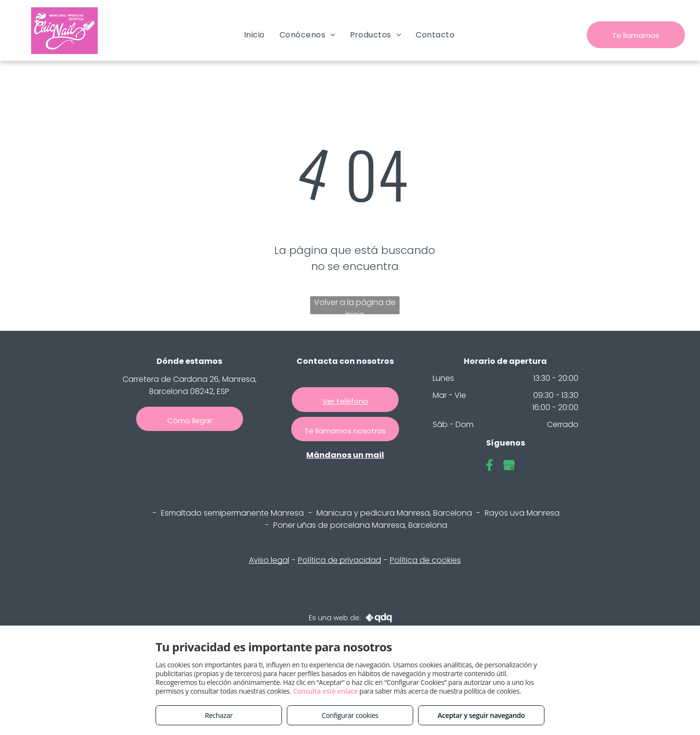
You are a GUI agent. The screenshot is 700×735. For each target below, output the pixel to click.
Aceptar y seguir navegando (481, 715)
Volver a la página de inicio (355, 305)
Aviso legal (269, 560)
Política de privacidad (340, 560)
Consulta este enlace (325, 691)
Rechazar (219, 715)
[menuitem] (254, 35)
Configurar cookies (350, 715)
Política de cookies (425, 560)
